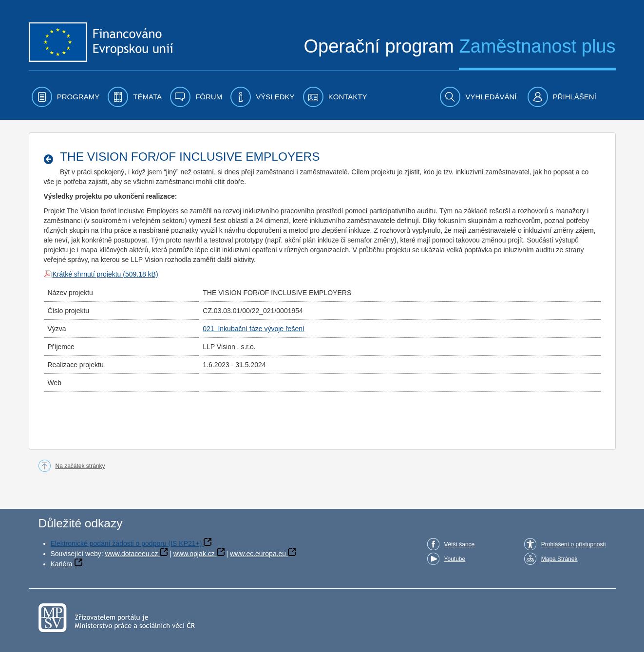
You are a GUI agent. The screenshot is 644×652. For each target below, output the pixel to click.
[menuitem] (66, 97)
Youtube (455, 559)
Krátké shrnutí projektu (87, 274)
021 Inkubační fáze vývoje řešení (254, 329)
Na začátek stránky (80, 466)
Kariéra (62, 564)
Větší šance (460, 544)
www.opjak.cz (194, 554)
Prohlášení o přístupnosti (574, 544)
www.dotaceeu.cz (132, 554)
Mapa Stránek (559, 559)
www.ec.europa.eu (258, 554)
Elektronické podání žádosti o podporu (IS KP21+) (126, 543)
